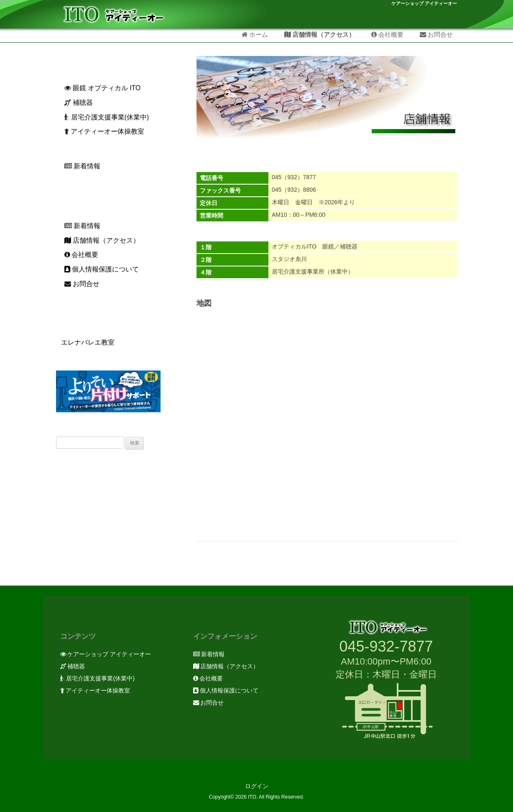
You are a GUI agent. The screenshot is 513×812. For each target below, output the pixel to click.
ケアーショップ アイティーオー (424, 4)
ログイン (257, 786)
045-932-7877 (386, 646)
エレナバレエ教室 (85, 342)
